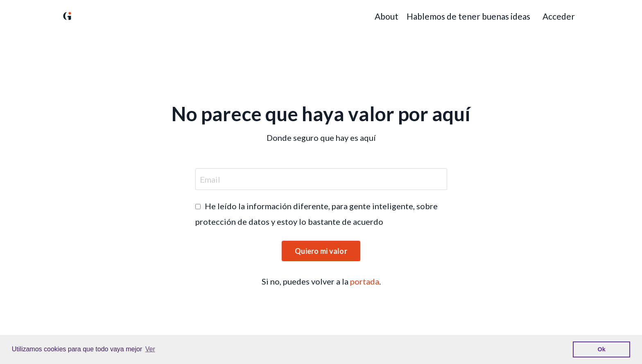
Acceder (559, 16)
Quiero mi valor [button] (321, 251)
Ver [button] (150, 349)
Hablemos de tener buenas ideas (468, 16)
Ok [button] (602, 349)
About (387, 16)
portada (365, 281)
